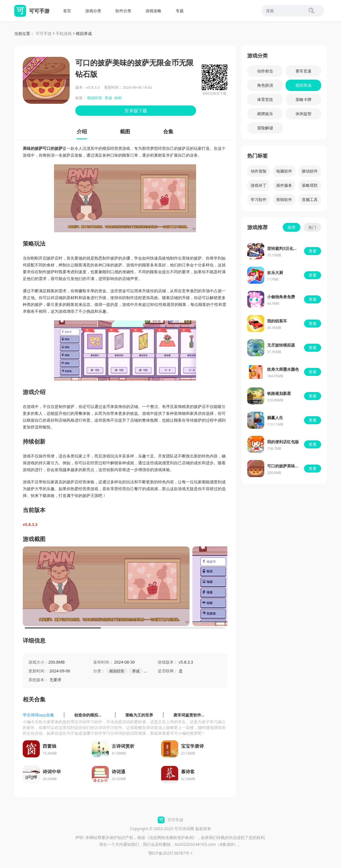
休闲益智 (303, 114)
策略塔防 (310, 185)
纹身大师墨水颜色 (283, 369)
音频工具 (310, 199)
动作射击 (265, 71)
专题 (180, 11)
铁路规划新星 (279, 393)
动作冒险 (259, 171)
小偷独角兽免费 (281, 297)
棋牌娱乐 (265, 114)
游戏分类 (93, 11)
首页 (67, 11)
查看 (313, 251)
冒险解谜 (265, 128)
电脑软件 (284, 171)
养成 (108, 98)
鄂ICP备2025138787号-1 (171, 853)
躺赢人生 (275, 418)
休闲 (118, 98)
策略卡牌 (303, 99)
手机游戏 (64, 33)
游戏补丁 (259, 185)
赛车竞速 (303, 71)
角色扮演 (265, 85)
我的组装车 (277, 321)
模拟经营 (95, 98)
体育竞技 (265, 99)
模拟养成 (84, 33)
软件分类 (123, 11)
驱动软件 (310, 171)
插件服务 (284, 185)
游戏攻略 (153, 11)
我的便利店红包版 (283, 442)
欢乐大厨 (275, 273)
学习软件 (259, 199)
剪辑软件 (284, 199)
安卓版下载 (136, 111)
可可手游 (43, 33)
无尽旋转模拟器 (281, 345)
